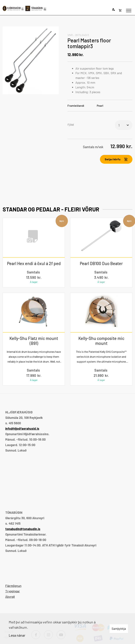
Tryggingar (13, 591)
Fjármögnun (13, 586)
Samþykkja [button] (119, 629)
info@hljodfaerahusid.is (22, 429)
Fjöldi (71, 125)
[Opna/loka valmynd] (129, 11)
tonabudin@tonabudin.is (23, 529)
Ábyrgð (10, 597)
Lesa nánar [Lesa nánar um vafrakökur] (17, 635)
